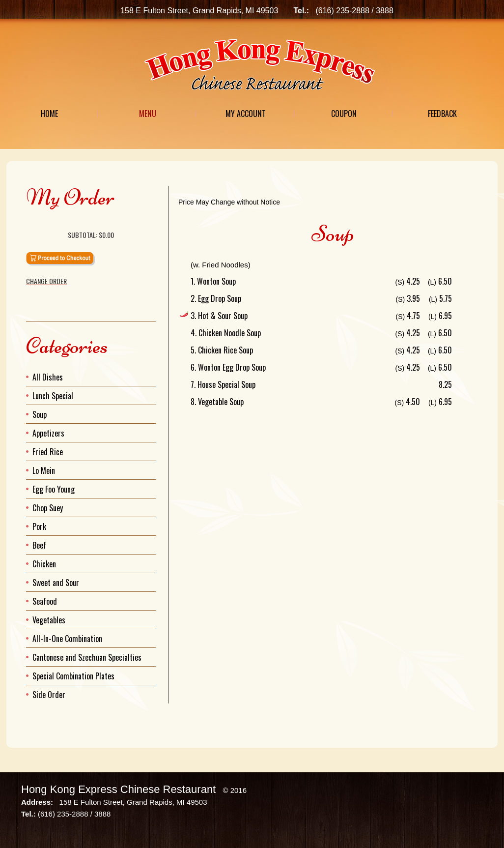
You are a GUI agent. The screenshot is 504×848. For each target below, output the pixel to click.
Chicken (44, 564)
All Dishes (48, 377)
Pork (39, 526)
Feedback (442, 114)
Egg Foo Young (54, 489)
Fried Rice (48, 452)
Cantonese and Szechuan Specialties (87, 657)
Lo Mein (44, 470)
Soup (40, 414)
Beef (39, 545)
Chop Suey (48, 508)
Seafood (45, 601)
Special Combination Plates (73, 676)
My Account (246, 114)
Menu (148, 114)
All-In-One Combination (67, 639)
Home (49, 114)
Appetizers (48, 433)
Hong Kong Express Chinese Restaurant (118, 789)
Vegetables (49, 620)
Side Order (49, 695)
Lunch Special (53, 396)
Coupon (344, 114)
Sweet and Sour (56, 583)
